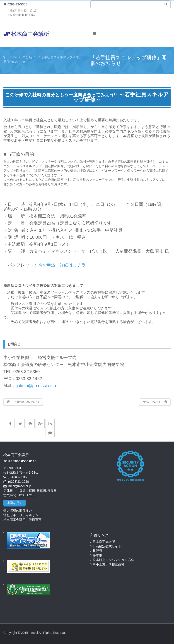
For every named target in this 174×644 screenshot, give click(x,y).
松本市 (97, 555)
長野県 (97, 551)
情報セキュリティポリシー (22, 515)
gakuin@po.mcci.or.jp (36, 386)
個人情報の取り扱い (18, 511)
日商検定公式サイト (107, 546)
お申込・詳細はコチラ (62, 265)
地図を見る (14, 503)
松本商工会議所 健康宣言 (22, 520)
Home (13, 57)
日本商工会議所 (104, 542)
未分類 (27, 57)
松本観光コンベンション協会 (113, 560)
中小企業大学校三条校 (109, 564)
